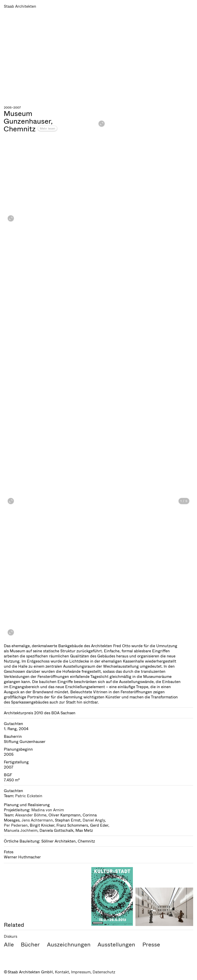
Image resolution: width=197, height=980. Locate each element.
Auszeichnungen (69, 945)
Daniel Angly (94, 820)
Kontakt (62, 972)
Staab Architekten (20, 6)
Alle (9, 945)
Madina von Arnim (48, 810)
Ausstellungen (116, 945)
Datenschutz (104, 972)
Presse (151, 945)
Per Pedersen (16, 825)
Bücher (30, 945)
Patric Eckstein (29, 796)
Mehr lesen (47, 129)
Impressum (81, 972)
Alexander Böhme (31, 815)
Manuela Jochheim (21, 830)
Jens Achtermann (37, 820)
